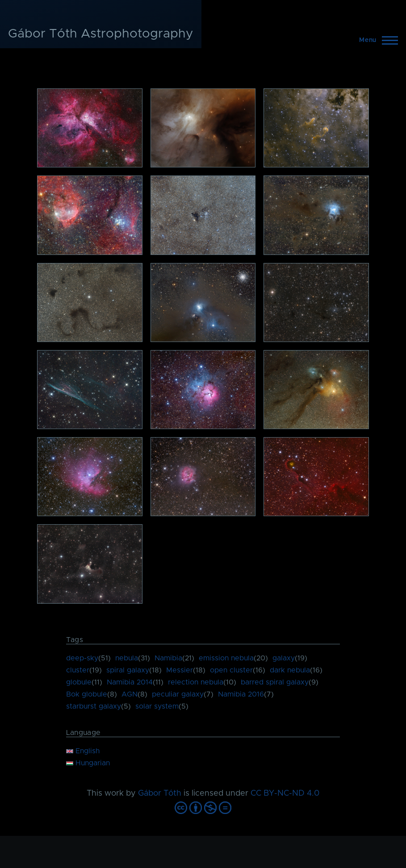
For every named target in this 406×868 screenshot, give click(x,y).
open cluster (231, 670)
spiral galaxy (128, 670)
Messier (180, 670)
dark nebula (290, 670)
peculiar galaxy (178, 694)
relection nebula (196, 682)
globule (79, 682)
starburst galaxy (94, 706)
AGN (130, 694)
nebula (127, 658)
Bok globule (87, 694)
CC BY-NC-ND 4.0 (285, 793)
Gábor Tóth (160, 793)
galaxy (284, 658)
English (83, 751)
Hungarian (88, 763)
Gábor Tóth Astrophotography (101, 34)
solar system (157, 706)
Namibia (168, 658)
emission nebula (226, 658)
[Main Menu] (376, 40)
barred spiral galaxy (275, 682)
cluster (78, 670)
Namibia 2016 (241, 694)
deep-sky (82, 658)
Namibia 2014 (130, 682)
